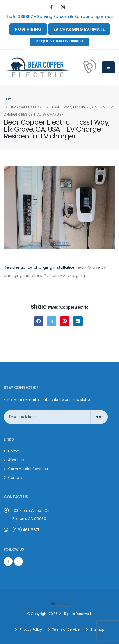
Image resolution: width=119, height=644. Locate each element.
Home (9, 99)
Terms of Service (66, 630)
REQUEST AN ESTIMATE (60, 41)
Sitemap (97, 630)
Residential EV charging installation (40, 267)
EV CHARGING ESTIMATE (79, 29)
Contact (15, 478)
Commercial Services (28, 469)
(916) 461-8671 (26, 530)
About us (16, 460)
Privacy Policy (30, 630)
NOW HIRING (28, 29)
